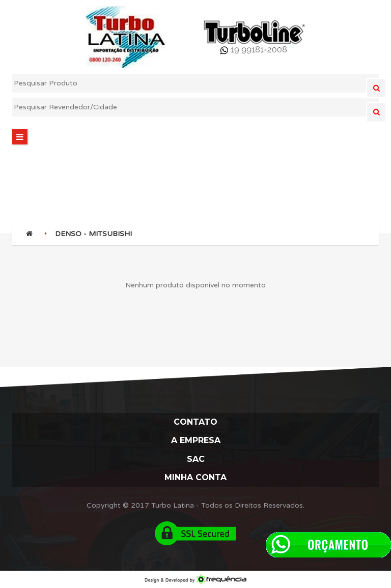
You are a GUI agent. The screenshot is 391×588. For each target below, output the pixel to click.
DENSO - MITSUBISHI (93, 234)
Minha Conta (195, 477)
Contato (195, 422)
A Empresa (196, 440)
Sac (196, 459)
